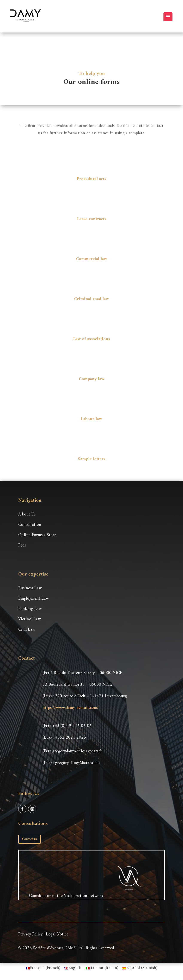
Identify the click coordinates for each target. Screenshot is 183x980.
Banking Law (30, 609)
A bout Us (27, 515)
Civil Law (27, 630)
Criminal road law (91, 299)
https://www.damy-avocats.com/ (71, 708)
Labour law (91, 419)
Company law (92, 379)
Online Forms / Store (37, 535)
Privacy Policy (30, 934)
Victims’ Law (30, 619)
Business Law (30, 588)
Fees (22, 546)
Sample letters (92, 459)
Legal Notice (57, 934)
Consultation (30, 525)
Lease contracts (92, 219)
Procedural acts (91, 179)
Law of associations (92, 339)
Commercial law (91, 259)
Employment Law (34, 599)
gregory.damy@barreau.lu (77, 763)
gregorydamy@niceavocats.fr (77, 751)
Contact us (30, 839)
